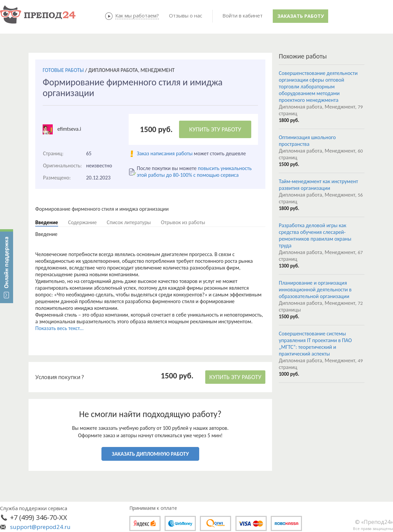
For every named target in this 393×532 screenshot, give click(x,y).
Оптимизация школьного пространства (307, 141)
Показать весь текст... (59, 328)
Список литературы (129, 222)
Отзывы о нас (186, 15)
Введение (47, 222)
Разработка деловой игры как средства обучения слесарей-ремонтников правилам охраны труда (315, 235)
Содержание (82, 222)
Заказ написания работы (165, 153)
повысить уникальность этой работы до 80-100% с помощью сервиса (194, 172)
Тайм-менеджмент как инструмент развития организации (318, 185)
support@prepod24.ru (40, 527)
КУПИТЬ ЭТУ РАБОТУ (215, 129)
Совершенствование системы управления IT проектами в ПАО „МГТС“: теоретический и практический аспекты (315, 344)
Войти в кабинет (243, 15)
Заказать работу (301, 16)
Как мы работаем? (137, 15)
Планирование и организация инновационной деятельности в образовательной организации (315, 290)
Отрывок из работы (183, 222)
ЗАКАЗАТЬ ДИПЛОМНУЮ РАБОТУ (150, 454)
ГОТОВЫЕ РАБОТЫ (63, 70)
